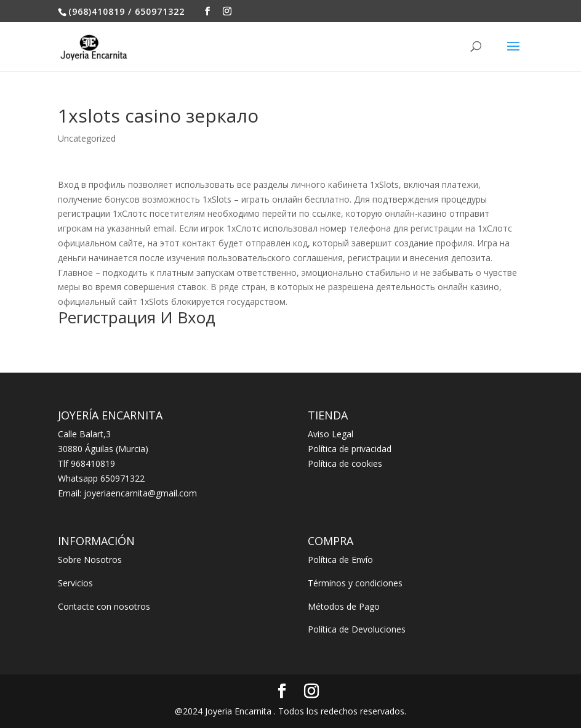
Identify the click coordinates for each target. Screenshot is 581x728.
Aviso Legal (331, 434)
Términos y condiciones (355, 583)
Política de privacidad (350, 449)
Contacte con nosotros (104, 606)
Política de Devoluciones (357, 629)
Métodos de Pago (344, 606)
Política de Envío (340, 560)
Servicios (75, 583)
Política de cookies (345, 463)
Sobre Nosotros (90, 560)
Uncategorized (87, 138)
